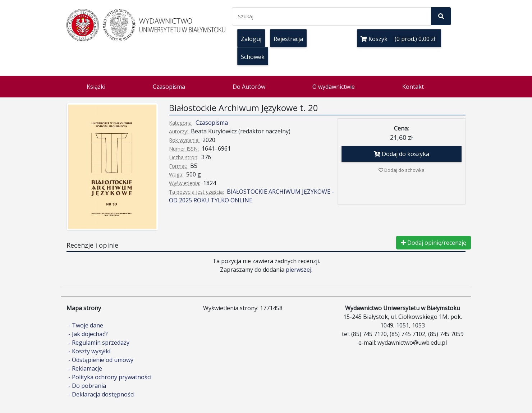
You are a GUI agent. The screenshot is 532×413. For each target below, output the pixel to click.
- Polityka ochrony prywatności (110, 377)
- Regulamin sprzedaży (99, 343)
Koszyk (399, 39)
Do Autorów (249, 87)
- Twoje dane (86, 325)
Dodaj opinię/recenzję (434, 243)
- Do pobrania (87, 386)
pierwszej (299, 270)
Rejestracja (288, 39)
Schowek (253, 57)
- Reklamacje (85, 368)
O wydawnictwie (334, 87)
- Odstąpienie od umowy (101, 360)
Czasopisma (169, 87)
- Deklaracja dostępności (101, 394)
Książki (96, 87)
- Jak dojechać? (88, 334)
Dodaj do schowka (402, 170)
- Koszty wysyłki (89, 351)
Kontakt (413, 87)
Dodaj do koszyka (402, 154)
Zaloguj (251, 39)
